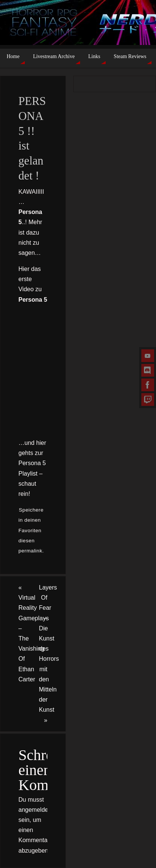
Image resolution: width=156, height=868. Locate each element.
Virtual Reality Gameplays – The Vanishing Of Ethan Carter (26, 633)
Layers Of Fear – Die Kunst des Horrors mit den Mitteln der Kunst (49, 654)
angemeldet (34, 810)
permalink (30, 551)
